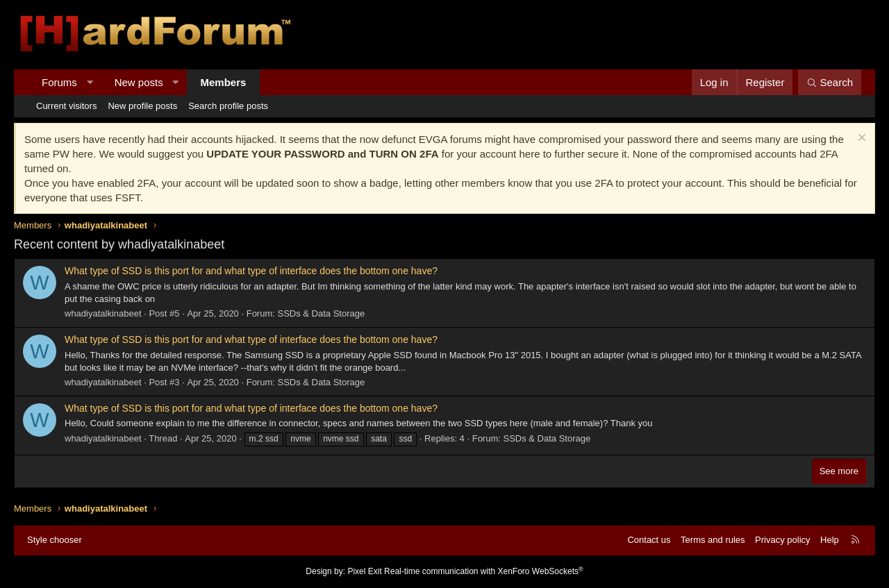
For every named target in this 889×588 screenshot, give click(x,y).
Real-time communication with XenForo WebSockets (484, 571)
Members (224, 82)
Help (830, 540)
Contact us (649, 540)
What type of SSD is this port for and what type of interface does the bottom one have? (251, 271)
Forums (59, 82)
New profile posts (142, 106)
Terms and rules (713, 540)
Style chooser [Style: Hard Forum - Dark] (55, 540)
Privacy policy (782, 540)
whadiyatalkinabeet (103, 313)
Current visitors (66, 106)
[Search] (830, 82)
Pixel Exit (364, 571)
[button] (89, 82)
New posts (139, 82)
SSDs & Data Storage (322, 313)
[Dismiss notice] (860, 139)
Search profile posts (228, 106)
